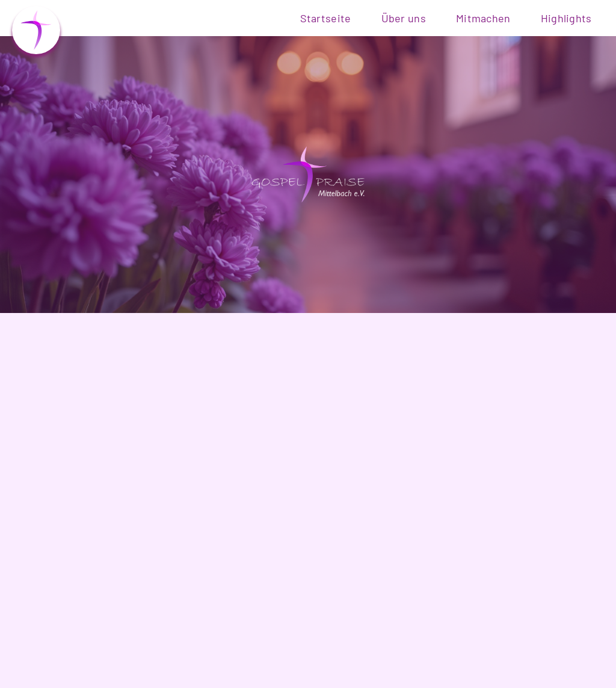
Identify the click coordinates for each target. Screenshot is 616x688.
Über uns (404, 18)
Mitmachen (483, 18)
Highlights (566, 18)
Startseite (326, 18)
